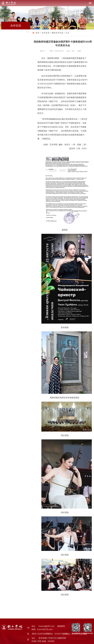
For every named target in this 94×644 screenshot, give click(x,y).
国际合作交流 (58, 33)
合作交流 (46, 33)
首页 (38, 33)
